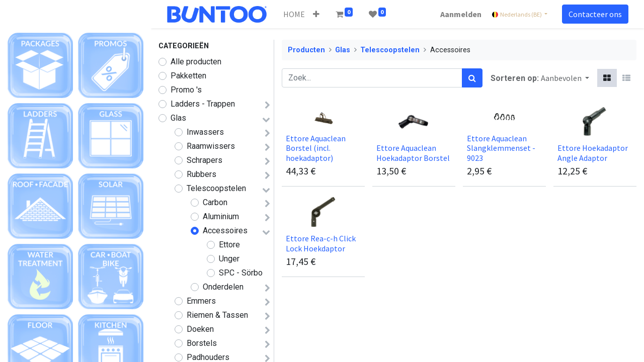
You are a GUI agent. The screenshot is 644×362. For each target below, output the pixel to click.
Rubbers (202, 174)
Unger (229, 259)
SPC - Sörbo (241, 273)
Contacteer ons (595, 14)
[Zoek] (472, 78)
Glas (178, 118)
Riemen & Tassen (217, 315)
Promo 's (186, 90)
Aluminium (221, 216)
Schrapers (205, 160)
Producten (306, 50)
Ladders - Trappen (203, 104)
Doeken (200, 329)
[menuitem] (294, 14)
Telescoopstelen (216, 188)
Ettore (229, 245)
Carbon (215, 202)
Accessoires (225, 231)
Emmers (201, 301)
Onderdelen (223, 287)
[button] (316, 14)
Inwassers (205, 132)
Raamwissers (211, 146)
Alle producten (196, 62)
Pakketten (188, 76)
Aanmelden (461, 14)
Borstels (202, 343)
